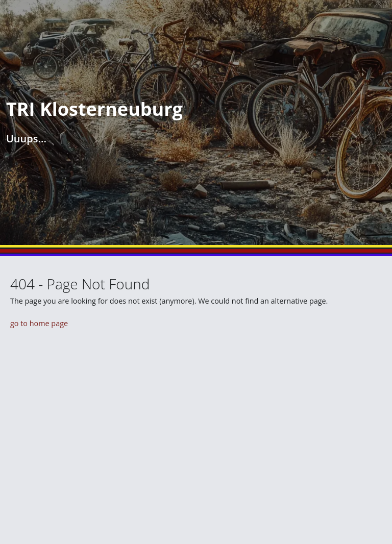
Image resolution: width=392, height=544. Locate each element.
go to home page (39, 323)
